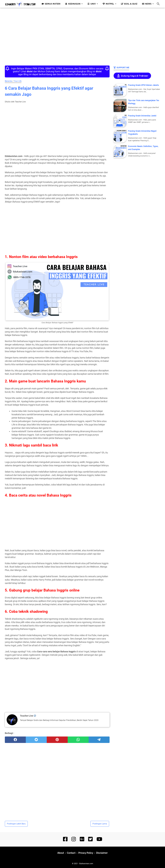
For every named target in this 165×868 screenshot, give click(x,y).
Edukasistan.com (86, 864)
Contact (71, 853)
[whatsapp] (78, 740)
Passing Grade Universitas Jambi (142, 116)
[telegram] (99, 740)
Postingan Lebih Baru (16, 824)
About (61, 853)
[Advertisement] (82, 36)
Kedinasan (73, 4)
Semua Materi (51, 4)
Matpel (108, 4)
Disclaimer (102, 853)
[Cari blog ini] (158, 4)
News (146, 4)
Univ (91, 4)
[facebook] (15, 740)
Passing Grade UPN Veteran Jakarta (143, 85)
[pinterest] (57, 740)
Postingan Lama (100, 824)
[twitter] (36, 740)
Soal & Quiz (129, 4)
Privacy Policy (86, 853)
